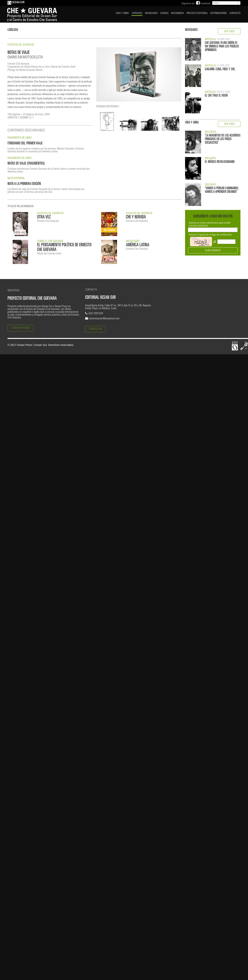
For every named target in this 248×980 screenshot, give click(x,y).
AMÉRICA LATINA (138, 245)
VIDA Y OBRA (122, 13)
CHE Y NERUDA (136, 217)
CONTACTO (235, 13)
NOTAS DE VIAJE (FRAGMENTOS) (26, 164)
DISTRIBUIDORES (219, 13)
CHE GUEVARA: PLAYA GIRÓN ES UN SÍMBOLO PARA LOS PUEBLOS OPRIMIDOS (222, 47)
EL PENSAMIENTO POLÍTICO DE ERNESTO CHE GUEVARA (64, 248)
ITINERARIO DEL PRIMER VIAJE (25, 144)
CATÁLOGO (137, 13)
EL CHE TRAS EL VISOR (216, 96)
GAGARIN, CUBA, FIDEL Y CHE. (220, 69)
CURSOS (164, 13)
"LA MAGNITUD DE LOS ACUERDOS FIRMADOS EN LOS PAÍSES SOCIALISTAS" (223, 139)
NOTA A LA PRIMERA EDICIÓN (24, 184)
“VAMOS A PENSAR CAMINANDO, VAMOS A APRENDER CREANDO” (222, 190)
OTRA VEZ (44, 217)
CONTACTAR (95, 329)
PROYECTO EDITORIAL (197, 13)
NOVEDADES (151, 13)
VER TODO (229, 32)
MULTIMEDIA (178, 13)
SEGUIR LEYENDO (21, 328)
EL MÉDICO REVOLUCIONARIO (220, 162)
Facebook (203, 4)
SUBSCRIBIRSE (213, 251)
